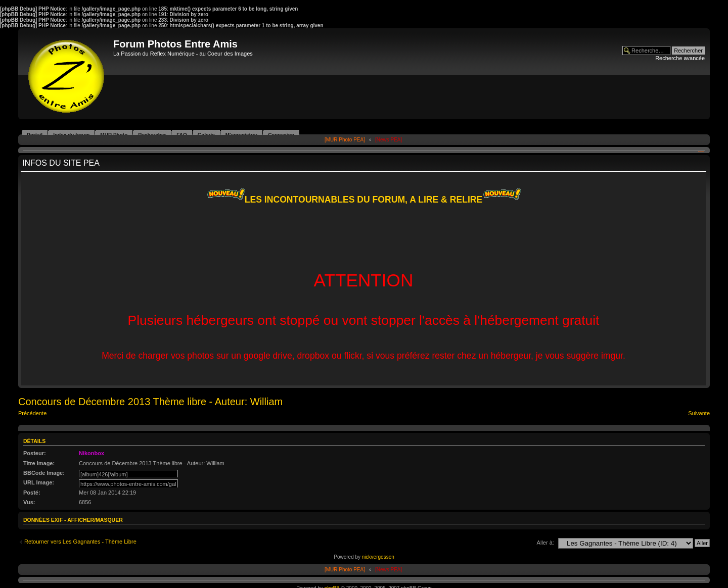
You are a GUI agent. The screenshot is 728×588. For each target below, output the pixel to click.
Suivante (699, 413)
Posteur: (35, 453)
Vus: (29, 502)
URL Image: (39, 482)
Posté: (32, 493)
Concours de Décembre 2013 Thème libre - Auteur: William (150, 402)
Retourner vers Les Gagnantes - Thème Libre (80, 542)
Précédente (32, 413)
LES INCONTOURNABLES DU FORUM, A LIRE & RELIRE (363, 200)
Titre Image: (39, 463)
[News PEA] (389, 140)
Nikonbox (92, 453)
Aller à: (545, 543)
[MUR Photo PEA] (345, 140)
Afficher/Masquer (95, 520)
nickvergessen (378, 557)
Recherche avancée (680, 58)
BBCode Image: (44, 473)
